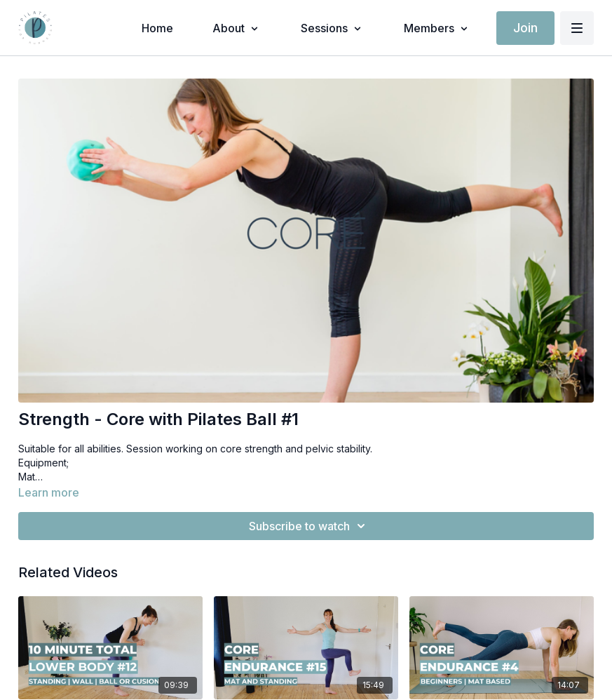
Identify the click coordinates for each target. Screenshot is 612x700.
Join (525, 28)
